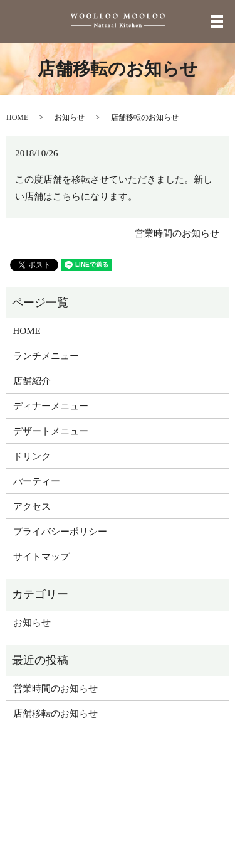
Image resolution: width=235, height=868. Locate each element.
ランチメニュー (46, 356)
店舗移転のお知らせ (55, 714)
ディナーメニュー (51, 406)
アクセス (32, 506)
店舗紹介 (32, 381)
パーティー (37, 481)
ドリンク (32, 456)
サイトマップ (41, 557)
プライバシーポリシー (60, 532)
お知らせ (70, 117)
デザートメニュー (51, 431)
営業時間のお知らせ (177, 233)
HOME (17, 117)
